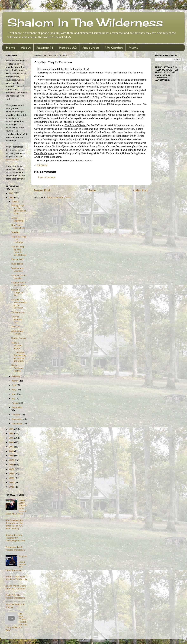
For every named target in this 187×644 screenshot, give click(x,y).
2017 (12, 447)
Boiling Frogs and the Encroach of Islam (19, 209)
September (17, 407)
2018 (12, 451)
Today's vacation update (17, 346)
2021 (12, 465)
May (14, 390)
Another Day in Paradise (19, 277)
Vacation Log (18, 312)
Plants (133, 47)
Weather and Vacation (17, 270)
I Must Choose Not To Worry (19, 284)
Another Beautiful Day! (17, 319)
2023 (12, 474)
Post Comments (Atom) (59, 197)
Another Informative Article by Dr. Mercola (16, 578)
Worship (15, 232)
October (16, 415)
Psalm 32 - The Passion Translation (15, 596)
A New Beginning (17, 219)
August (16, 403)
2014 (12, 433)
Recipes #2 (68, 47)
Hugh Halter (17, 264)
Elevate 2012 (17, 259)
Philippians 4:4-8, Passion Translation (15, 548)
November (17, 419)
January (16, 201)
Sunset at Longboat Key (17, 292)
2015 (12, 438)
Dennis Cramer (19, 338)
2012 (12, 198)
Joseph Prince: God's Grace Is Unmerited (16, 587)
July (14, 398)
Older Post (140, 190)
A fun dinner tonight (17, 332)
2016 (12, 442)
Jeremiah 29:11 (12, 160)
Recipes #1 (45, 47)
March (15, 381)
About (26, 47)
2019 (12, 456)
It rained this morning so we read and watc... (19, 357)
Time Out (16, 327)
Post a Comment (47, 177)
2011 (11, 193)
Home (11, 47)
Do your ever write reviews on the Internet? (19, 304)
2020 (12, 460)
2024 (12, 478)
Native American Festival (17, 368)
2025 (12, 482)
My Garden (114, 47)
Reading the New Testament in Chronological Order (16, 538)
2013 (12, 429)
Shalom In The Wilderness (85, 22)
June (14, 394)
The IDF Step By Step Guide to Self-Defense (19, 251)
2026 (12, 487)
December (17, 423)
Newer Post (42, 190)
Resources (91, 47)
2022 (12, 469)
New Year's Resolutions (18, 226)
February (16, 376)
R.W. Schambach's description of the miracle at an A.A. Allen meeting (14, 524)
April (14, 385)
